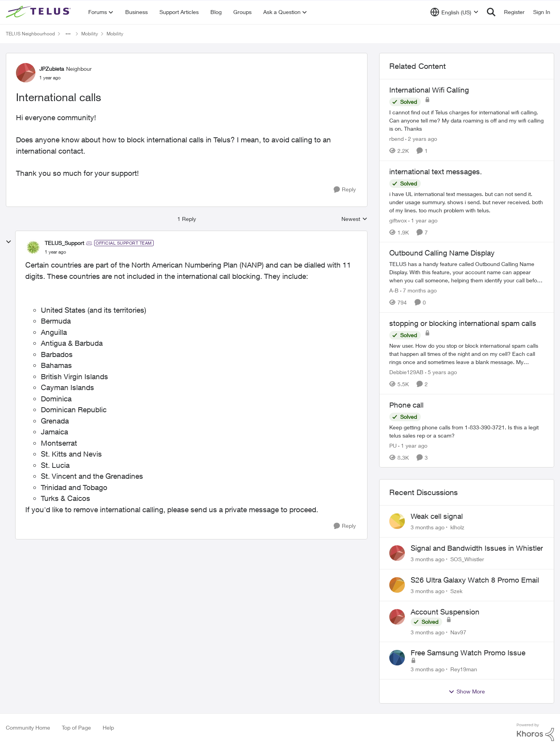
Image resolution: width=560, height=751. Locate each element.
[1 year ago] (423, 220)
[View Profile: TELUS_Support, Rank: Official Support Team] (33, 247)
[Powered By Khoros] (535, 732)
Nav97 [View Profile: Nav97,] (458, 632)
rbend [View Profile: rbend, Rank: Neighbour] (396, 139)
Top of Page (76, 727)
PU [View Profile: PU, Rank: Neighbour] (393, 445)
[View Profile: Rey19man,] (397, 658)
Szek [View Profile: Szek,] (456, 591)
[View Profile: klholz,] (397, 521)
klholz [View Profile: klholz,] (457, 527)
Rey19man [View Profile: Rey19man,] (464, 669)
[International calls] (55, 252)
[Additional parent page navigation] (68, 34)
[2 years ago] (421, 139)
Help (108, 727)
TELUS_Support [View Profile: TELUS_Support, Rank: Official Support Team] (64, 243)
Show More (467, 691)
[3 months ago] (428, 527)
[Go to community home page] (39, 12)
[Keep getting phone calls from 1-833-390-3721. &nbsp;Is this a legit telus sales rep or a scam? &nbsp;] (467, 431)
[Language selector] (454, 12)
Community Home (28, 727)
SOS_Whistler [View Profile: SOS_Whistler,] (467, 559)
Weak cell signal (437, 516)
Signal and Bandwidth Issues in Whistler (477, 548)
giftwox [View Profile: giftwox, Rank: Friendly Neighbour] (398, 220)
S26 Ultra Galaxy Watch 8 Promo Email (475, 580)
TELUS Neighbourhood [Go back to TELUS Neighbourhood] (30, 34)
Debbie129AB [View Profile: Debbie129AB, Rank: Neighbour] (406, 372)
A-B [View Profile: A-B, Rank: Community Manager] (394, 290)
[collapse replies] (9, 242)
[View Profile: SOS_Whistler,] (397, 553)
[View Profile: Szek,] (397, 585)
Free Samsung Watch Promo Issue (468, 653)
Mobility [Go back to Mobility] (90, 34)
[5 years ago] (441, 372)
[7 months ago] (418, 290)
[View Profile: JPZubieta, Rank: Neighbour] (26, 73)
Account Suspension (445, 612)
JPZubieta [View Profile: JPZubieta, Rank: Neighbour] (52, 69)
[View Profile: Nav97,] (397, 617)
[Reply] (345, 190)
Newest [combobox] (354, 219)
